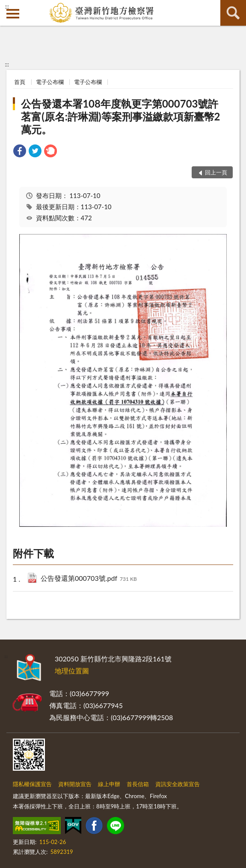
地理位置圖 (72, 671)
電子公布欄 (50, 82)
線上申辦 (109, 784)
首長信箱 (138, 784)
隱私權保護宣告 (32, 784)
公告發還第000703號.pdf (89, 579)
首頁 (20, 82)
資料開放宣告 (75, 784)
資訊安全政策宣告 (178, 784)
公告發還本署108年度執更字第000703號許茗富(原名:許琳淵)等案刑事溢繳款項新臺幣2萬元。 (120, 116)
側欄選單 (13, 14)
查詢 (233, 13)
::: (7, 6)
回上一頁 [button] (216, 172)
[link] (20, 152)
